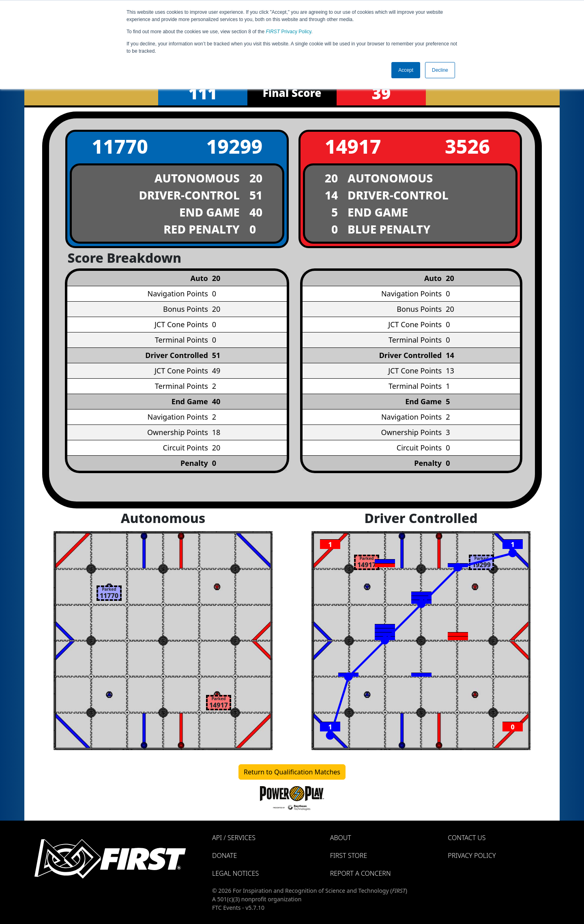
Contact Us (467, 838)
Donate (224, 855)
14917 (353, 146)
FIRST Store (349, 855)
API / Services (234, 838)
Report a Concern (361, 873)
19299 (234, 146)
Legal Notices (235, 873)
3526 (467, 146)
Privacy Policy (289, 32)
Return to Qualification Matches (292, 772)
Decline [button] (440, 70)
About (341, 838)
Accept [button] (406, 70)
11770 (120, 146)
